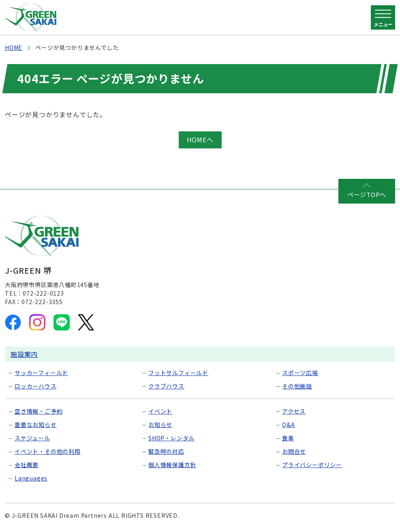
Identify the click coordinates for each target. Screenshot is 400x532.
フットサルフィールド (178, 373)
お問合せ (294, 451)
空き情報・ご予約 (39, 411)
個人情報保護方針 (172, 465)
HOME (14, 47)
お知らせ (160, 425)
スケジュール (32, 438)
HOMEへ (200, 139)
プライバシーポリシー (312, 465)
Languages (31, 478)
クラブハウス (166, 386)
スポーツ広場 (300, 373)
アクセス (294, 411)
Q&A (288, 425)
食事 (288, 438)
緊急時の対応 (166, 451)
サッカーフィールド (41, 373)
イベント (160, 411)
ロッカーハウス (36, 386)
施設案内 (24, 354)
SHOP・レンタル (171, 438)
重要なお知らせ (36, 425)
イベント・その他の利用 (48, 451)
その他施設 (297, 386)
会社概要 (27, 465)
